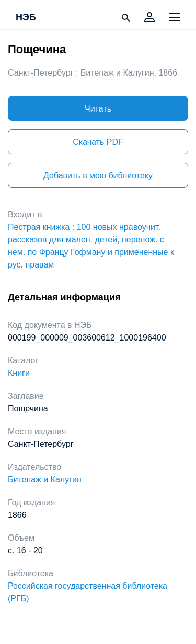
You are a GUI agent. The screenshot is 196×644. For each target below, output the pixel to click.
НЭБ (26, 18)
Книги (19, 373)
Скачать (98, 142)
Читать (98, 109)
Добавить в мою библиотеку (98, 175)
